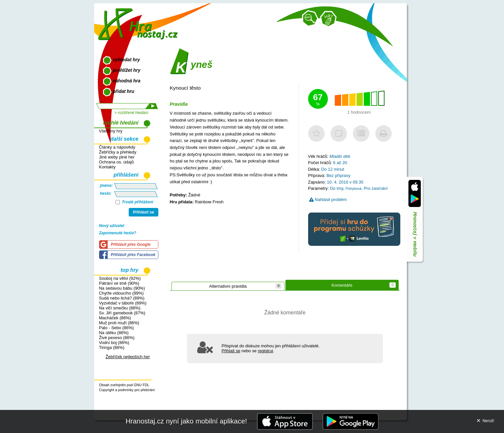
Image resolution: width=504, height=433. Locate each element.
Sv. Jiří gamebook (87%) (122, 313)
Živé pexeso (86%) (117, 338)
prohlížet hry (127, 70)
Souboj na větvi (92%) (120, 278)
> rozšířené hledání (131, 113)
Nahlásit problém (328, 200)
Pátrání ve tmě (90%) (119, 283)
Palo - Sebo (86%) (117, 328)
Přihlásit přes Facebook (133, 255)
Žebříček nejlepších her (128, 357)
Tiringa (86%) (112, 347)
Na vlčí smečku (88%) (120, 308)
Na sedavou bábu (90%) (122, 288)
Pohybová (354, 188)
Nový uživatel (112, 226)
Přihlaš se (231, 351)
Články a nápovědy (117, 147)
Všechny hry (111, 131)
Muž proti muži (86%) (119, 323)
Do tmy (336, 188)
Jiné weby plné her (117, 157)
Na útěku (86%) (114, 333)
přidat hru (124, 91)
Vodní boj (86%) (114, 343)
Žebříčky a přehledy (118, 152)
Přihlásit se (144, 212)
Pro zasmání (376, 188)
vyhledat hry (126, 60)
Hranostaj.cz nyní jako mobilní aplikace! (186, 421)
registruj (265, 351)
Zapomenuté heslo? (118, 233)
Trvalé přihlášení (134, 202)
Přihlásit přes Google (131, 245)
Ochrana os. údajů (117, 162)
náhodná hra (127, 81)
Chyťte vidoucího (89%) (121, 293)
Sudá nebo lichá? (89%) (122, 298)
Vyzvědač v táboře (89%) (123, 303)
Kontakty (107, 167)
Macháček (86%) (115, 318)
